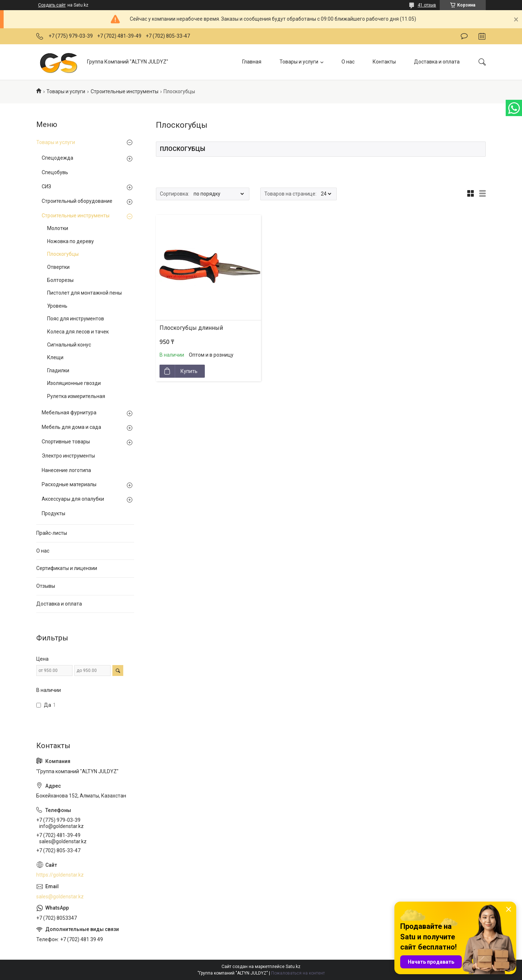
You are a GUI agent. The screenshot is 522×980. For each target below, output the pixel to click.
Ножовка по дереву (71, 241)
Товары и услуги (299, 62)
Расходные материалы (69, 484)
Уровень (57, 306)
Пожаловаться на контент (298, 973)
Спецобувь (55, 172)
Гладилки (58, 370)
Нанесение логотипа (66, 470)
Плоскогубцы (63, 254)
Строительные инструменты (125, 91)
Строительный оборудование (77, 201)
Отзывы (46, 586)
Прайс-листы (52, 533)
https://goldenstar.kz (60, 875)
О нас (348, 62)
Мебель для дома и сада (71, 427)
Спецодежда (57, 158)
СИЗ (46, 186)
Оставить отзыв (464, 36)
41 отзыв (427, 5)
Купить (189, 371)
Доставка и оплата (437, 62)
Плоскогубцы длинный (191, 328)
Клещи (55, 357)
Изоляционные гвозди (74, 383)
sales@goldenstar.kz (60, 897)
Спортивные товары (66, 442)
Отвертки (58, 267)
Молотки (58, 228)
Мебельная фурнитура (69, 413)
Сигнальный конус (69, 345)
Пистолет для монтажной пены (84, 293)
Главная (252, 62)
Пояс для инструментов (76, 319)
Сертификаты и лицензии (67, 568)
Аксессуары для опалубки (73, 499)
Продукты (53, 513)
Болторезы (60, 280)
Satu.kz (293, 967)
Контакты (384, 62)
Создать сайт (52, 5)
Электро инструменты (68, 456)
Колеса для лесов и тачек (78, 332)
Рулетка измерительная (76, 396)
